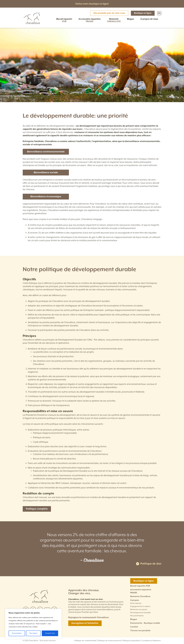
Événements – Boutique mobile (145, 623)
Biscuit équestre (64, 20)
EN (159, 13)
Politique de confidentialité (85, 641)
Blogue (130, 19)
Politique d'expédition (132, 641)
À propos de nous (149, 19)
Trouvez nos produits (140, 631)
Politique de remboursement (110, 641)
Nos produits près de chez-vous (109, 13)
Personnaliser (17, 633)
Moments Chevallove (140, 596)
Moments (114, 20)
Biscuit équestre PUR (140, 586)
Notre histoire (136, 603)
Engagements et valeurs (140, 606)
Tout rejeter (33, 633)
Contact (134, 627)
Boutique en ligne (143, 13)
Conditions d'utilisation (151, 641)
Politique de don (149, 564)
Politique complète (37, 509)
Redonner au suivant (139, 610)
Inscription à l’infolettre (85, 623)
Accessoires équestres (90, 20)
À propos (135, 600)
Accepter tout (50, 633)
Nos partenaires (137, 616)
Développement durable (140, 613)
